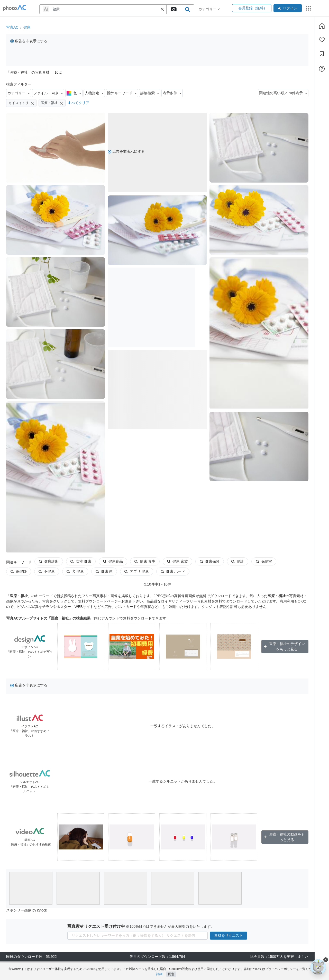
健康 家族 (177, 561)
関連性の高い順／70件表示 (283, 93)
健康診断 (49, 561)
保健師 (292, 561)
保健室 (264, 561)
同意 (171, 974)
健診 (238, 561)
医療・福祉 (52, 103)
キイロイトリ (21, 103)
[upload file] (173, 9)
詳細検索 (150, 93)
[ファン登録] (322, 40)
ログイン (288, 8)
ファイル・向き (48, 93)
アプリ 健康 (109, 571)
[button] (162, 9)
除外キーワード (122, 93)
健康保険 (210, 561)
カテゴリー (19, 93)
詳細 (159, 974)
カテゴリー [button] (209, 9)
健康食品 (113, 561)
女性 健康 (81, 561)
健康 (27, 27)
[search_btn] (187, 9)
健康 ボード (145, 571)
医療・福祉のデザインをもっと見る (284, 646)
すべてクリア (78, 103)
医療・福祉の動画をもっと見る (284, 837)
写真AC (12, 27)
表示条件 (172, 93)
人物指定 (94, 93)
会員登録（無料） (252, 8)
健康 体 (76, 571)
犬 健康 (47, 571)
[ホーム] (322, 26)
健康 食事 (145, 561)
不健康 (19, 571)
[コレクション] (322, 54)
